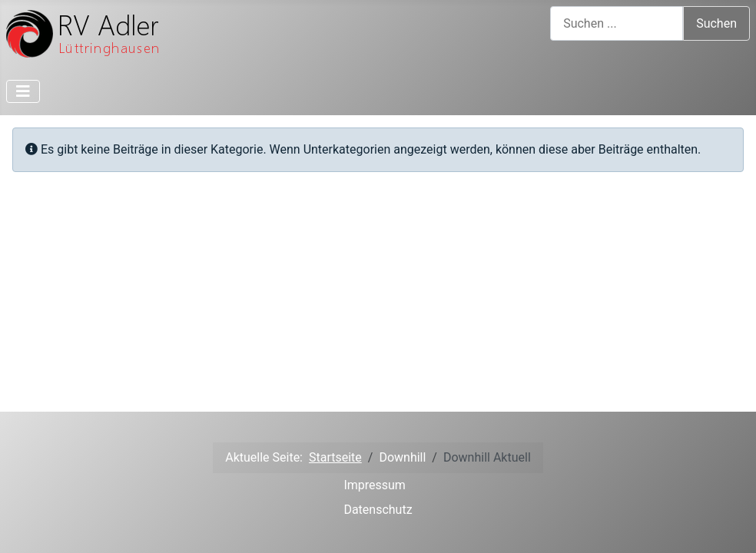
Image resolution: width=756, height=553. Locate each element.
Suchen (716, 23)
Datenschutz (378, 510)
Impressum (375, 485)
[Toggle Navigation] (23, 91)
